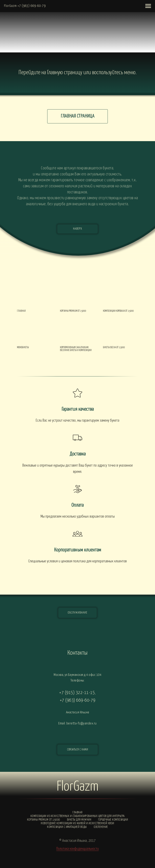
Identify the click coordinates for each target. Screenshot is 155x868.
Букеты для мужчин (79, 820)
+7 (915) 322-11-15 (77, 693)
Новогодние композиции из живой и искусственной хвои (77, 823)
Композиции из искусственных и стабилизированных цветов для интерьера (78, 816)
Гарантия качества (78, 409)
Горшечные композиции (113, 820)
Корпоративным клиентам (78, 550)
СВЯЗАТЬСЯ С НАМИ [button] (77, 750)
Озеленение (101, 827)
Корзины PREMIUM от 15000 (44, 820)
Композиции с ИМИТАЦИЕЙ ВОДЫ (67, 827)
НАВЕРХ (78, 229)
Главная (77, 812)
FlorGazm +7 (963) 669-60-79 (25, 6)
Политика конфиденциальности (77, 849)
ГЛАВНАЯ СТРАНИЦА (78, 116)
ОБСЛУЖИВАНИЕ (77, 613)
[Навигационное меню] (148, 6)
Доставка (78, 454)
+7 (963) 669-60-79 (78, 700)
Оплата (77, 505)
